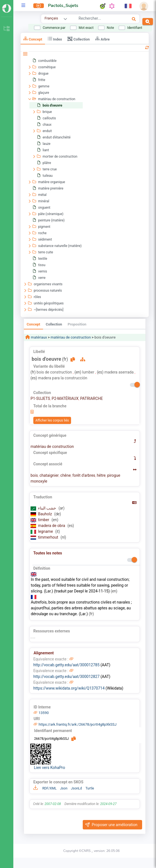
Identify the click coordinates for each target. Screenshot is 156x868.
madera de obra (52, 526)
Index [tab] (55, 39)
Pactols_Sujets (63, 6)
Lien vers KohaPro (49, 768)
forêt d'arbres (84, 475)
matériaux (38, 337)
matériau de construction (71, 337)
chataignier (49, 475)
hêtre (101, 475)
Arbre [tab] (102, 39)
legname (46, 531)
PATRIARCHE (92, 398)
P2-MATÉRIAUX (65, 398)
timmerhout (49, 537)
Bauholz (46, 514)
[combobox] (98, 19)
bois (34, 475)
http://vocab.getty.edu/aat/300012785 (66, 665)
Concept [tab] (33, 39)
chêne (66, 475)
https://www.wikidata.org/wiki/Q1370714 (69, 688)
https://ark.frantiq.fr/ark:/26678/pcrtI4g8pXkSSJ (78, 724)
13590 (44, 713)
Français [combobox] (51, 18)
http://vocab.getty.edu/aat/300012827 (66, 677)
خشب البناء (48, 508)
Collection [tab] (79, 39)
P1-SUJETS (40, 398)
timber (44, 520)
